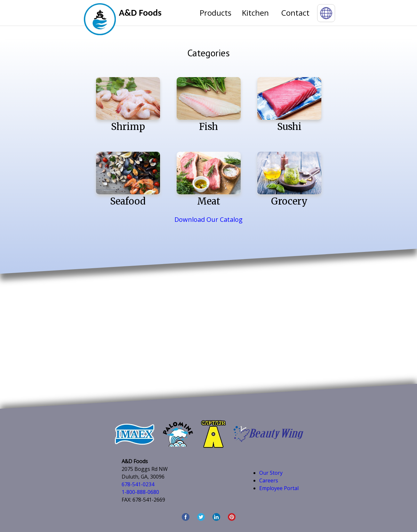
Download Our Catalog (208, 219)
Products (216, 13)
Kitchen (255, 13)
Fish (209, 105)
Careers (269, 480)
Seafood (128, 179)
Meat (209, 179)
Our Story (271, 473)
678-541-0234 (138, 484)
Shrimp (128, 105)
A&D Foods (140, 13)
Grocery (289, 179)
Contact (295, 13)
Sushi (289, 105)
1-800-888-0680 (140, 492)
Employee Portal (279, 488)
